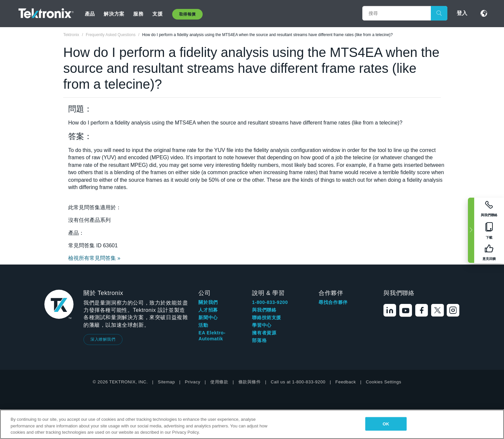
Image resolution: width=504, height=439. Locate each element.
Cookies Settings (384, 382)
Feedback (346, 382)
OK (386, 424)
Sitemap (166, 382)
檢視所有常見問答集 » (94, 258)
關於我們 (208, 302)
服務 (138, 14)
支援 (157, 14)
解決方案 (114, 14)
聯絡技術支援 (267, 317)
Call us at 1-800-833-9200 (298, 382)
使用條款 (219, 382)
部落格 (259, 340)
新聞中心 (208, 317)
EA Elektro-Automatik (212, 336)
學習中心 (262, 325)
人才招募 (208, 310)
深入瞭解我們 (103, 339)
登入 (462, 13)
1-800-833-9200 (270, 302)
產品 (90, 14)
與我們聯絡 (264, 310)
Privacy (193, 382)
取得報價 (187, 14)
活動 (203, 325)
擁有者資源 (264, 333)
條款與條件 (250, 382)
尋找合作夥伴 (333, 302)
